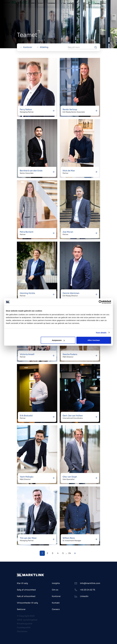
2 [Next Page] (47, 553)
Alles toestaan (94, 340)
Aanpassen (58, 340)
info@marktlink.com (90, 583)
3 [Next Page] (53, 553)
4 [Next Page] (58, 553)
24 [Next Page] (70, 553)
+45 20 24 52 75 (88, 590)
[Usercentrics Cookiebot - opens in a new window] (101, 302)
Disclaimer (22, 631)
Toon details (101, 332)
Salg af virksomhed (26, 590)
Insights (56, 583)
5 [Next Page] (63, 553)
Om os (55, 590)
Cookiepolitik (24, 628)
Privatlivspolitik (25, 624)
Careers (56, 609)
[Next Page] (75, 553)
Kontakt (56, 603)
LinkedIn (84, 596)
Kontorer (56, 596)
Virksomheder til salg (27, 603)
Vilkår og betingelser (27, 620)
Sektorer (21, 609)
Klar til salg (22, 583)
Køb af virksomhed (26, 596)
